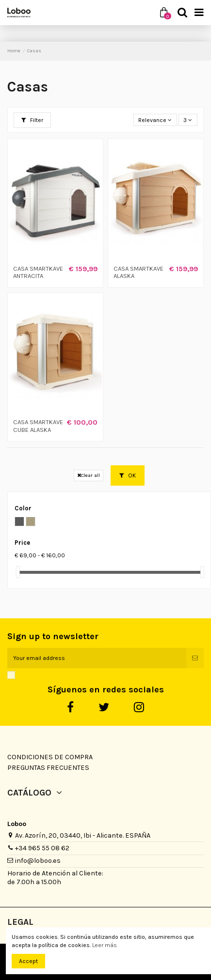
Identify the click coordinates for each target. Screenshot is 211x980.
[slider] (18, 572)
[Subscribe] (195, 658)
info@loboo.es (38, 861)
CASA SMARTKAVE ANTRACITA (38, 272)
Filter (32, 120)
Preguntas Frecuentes (48, 768)
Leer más (105, 945)
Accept (28, 961)
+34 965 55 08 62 (42, 848)
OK (128, 475)
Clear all (89, 475)
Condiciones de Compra (50, 757)
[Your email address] (97, 658)
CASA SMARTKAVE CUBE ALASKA (38, 426)
